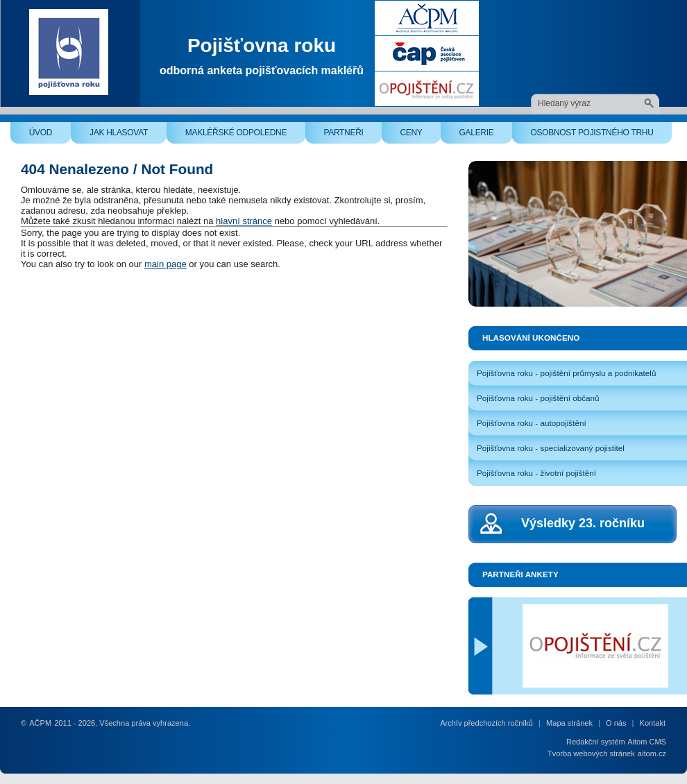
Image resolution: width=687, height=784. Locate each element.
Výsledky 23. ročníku (583, 523)
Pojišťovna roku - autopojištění (532, 423)
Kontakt (653, 723)
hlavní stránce (244, 221)
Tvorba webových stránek (591, 753)
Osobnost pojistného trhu (601, 136)
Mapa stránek (569, 723)
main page (166, 264)
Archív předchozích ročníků (486, 723)
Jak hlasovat (128, 136)
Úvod (50, 136)
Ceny (420, 136)
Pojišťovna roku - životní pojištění (536, 473)
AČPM (40, 723)
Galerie (486, 136)
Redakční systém (596, 742)
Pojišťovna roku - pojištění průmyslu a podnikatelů (566, 373)
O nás (616, 723)
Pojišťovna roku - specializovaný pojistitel (551, 448)
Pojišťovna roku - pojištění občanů (538, 398)
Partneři (353, 136)
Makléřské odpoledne (245, 136)
